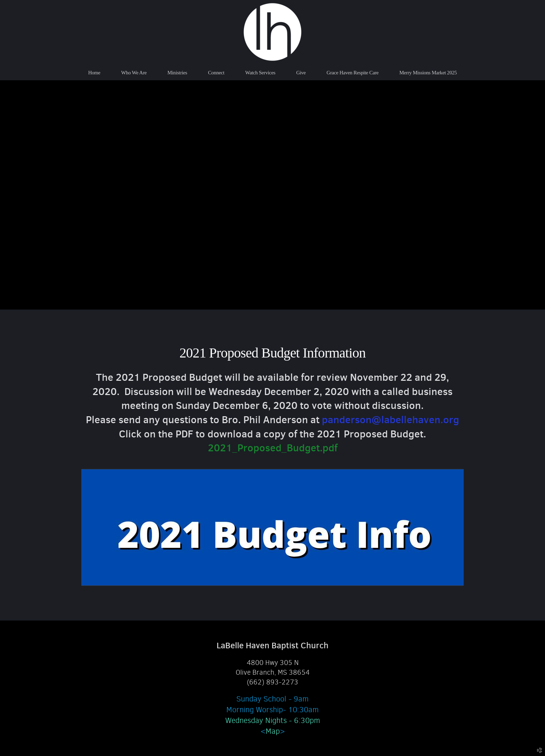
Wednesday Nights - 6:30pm (273, 720)
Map (273, 731)
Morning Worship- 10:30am (272, 710)
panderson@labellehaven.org (391, 420)
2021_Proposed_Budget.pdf (273, 448)
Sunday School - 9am (272, 699)
